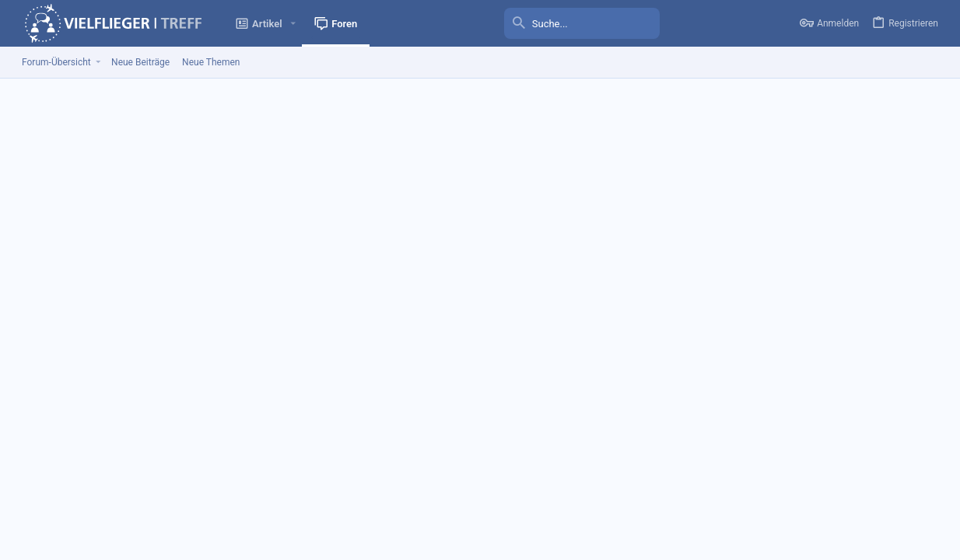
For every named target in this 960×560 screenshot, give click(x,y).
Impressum (650, 499)
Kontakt (601, 499)
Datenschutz (812, 499)
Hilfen (859, 499)
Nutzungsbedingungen (730, 499)
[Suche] (582, 23)
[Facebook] (936, 535)
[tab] (107, 226)
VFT (62, 499)
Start (891, 499)
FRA (160, 276)
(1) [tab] (43, 225)
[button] (293, 24)
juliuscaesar (106, 262)
